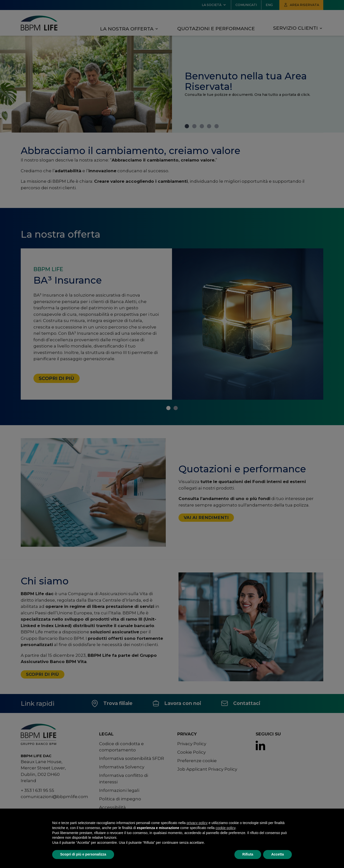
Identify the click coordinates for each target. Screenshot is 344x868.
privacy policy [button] (197, 823)
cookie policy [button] (226, 828)
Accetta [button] (277, 854)
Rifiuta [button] (248, 854)
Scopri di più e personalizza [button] (83, 854)
